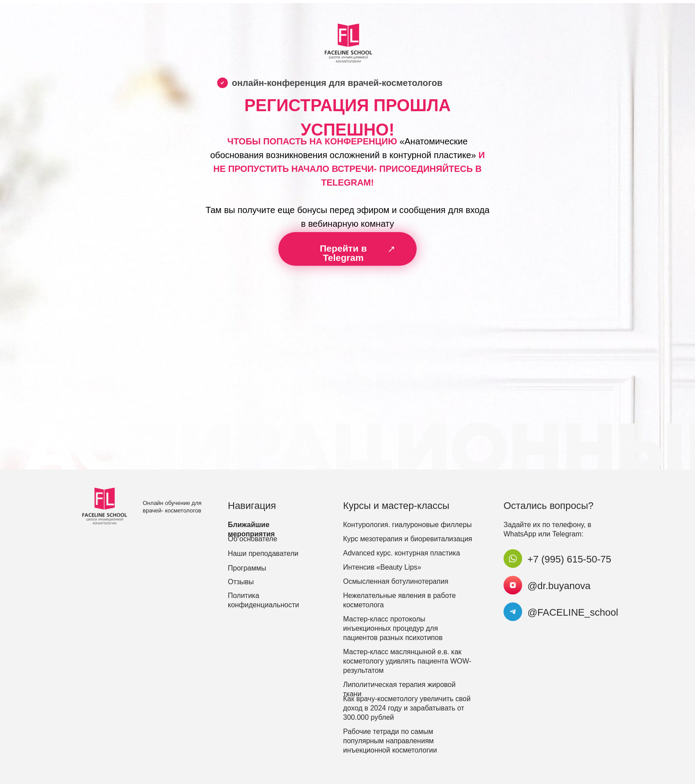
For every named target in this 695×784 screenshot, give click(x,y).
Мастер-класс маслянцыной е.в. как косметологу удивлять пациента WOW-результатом (407, 661)
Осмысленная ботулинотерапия (396, 581)
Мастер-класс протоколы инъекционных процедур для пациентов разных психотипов (393, 628)
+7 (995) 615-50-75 (569, 559)
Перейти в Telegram (343, 253)
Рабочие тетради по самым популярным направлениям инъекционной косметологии (390, 741)
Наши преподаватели (263, 553)
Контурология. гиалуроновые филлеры (407, 525)
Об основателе (252, 539)
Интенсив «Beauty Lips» (382, 567)
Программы (247, 568)
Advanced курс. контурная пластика (402, 553)
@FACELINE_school (573, 612)
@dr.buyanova (559, 586)
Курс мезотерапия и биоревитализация (408, 539)
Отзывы (241, 582)
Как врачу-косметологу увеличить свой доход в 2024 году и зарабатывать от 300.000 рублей (407, 708)
